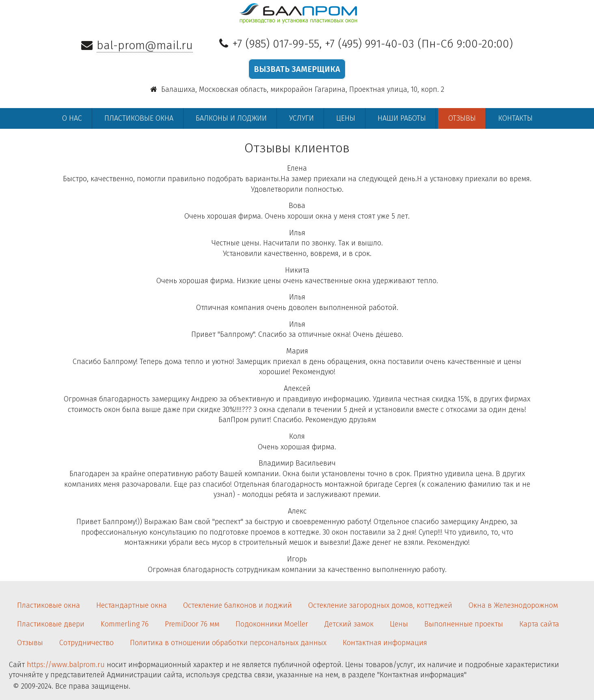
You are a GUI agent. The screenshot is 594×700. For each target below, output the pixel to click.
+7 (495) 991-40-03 (369, 44)
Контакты (515, 118)
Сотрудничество (86, 643)
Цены (346, 118)
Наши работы (402, 118)
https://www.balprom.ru (66, 665)
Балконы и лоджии (231, 118)
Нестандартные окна (132, 605)
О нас (72, 118)
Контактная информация (385, 643)
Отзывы (462, 118)
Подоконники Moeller (272, 624)
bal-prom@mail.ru (145, 45)
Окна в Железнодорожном (513, 605)
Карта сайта (539, 624)
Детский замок (349, 624)
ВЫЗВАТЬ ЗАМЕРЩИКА (297, 69)
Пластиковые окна (139, 118)
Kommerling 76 (125, 624)
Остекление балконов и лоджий (238, 605)
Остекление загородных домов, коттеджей (380, 605)
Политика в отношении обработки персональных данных (228, 643)
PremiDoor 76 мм (192, 624)
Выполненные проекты (464, 624)
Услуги (301, 118)
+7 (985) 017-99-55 (276, 44)
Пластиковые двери (51, 624)
